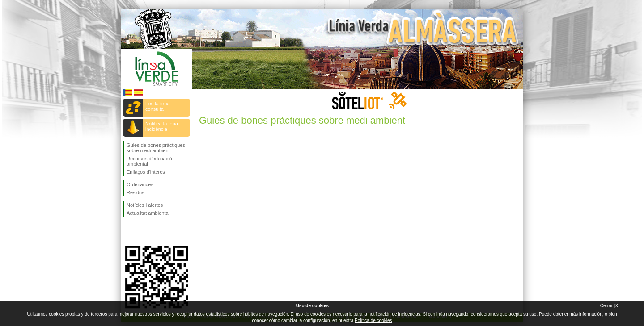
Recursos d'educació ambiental (149, 161)
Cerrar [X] (610, 306)
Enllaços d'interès (146, 172)
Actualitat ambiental (148, 213)
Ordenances (140, 184)
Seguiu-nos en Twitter (143, 231)
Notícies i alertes (145, 205)
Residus (136, 192)
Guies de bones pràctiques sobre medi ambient (156, 148)
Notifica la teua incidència (162, 126)
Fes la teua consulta (157, 106)
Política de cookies (373, 320)
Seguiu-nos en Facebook (128, 231)
